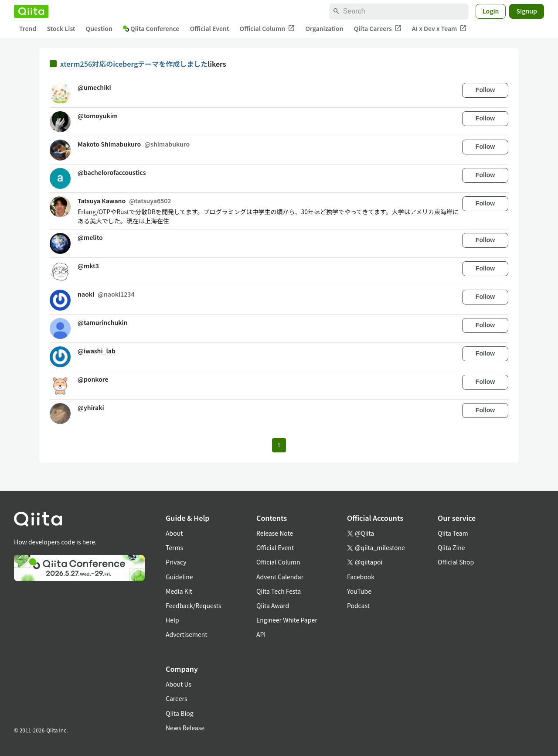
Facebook (361, 577)
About (174, 533)
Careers (176, 698)
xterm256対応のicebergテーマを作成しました (134, 64)
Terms (174, 547)
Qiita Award (273, 605)
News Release (185, 728)
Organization (324, 28)
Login (491, 11)
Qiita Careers (378, 29)
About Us (179, 684)
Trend (28, 28)
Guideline (179, 577)
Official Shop (456, 562)
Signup (527, 11)
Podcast (358, 605)
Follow (485, 90)
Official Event (209, 28)
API (261, 634)
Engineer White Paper (287, 620)
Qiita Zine (451, 547)
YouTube (359, 591)
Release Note (275, 533)
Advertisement (187, 634)
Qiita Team (453, 533)
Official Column (267, 29)
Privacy (176, 562)
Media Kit (179, 591)
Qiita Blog (180, 713)
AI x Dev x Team (439, 29)
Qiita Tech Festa (279, 591)
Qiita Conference (151, 28)
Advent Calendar (280, 577)
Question (99, 28)
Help (172, 620)
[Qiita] (31, 11)
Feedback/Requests (194, 605)
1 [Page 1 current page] (279, 445)
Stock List (61, 28)
